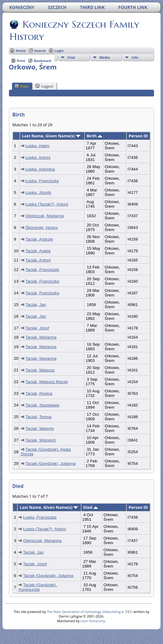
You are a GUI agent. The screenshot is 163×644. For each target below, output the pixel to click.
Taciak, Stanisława (42, 405)
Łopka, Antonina (40, 169)
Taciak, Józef (37, 328)
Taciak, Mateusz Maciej (47, 382)
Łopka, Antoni (38, 157)
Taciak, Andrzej (39, 239)
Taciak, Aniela (38, 251)
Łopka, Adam (38, 146)
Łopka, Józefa (38, 192)
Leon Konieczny (93, 621)
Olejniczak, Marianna (45, 216)
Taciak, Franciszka (42, 281)
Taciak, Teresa (38, 417)
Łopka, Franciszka (42, 181)
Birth (94, 136)
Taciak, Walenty (40, 428)
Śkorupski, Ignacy (42, 228)
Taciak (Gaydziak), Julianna (50, 463)
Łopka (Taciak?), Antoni (47, 204)
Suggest (44, 86)
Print (21, 61)
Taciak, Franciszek (42, 270)
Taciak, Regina (39, 393)
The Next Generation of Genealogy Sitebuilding (84, 612)
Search (40, 51)
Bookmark (43, 61)
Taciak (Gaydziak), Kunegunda (38, 587)
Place (22, 86)
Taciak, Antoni (38, 260)
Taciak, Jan (36, 305)
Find (71, 57)
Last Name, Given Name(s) (51, 136)
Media (105, 57)
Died (91, 507)
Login (59, 51)
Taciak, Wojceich (41, 440)
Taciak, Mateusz (40, 370)
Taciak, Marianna (41, 337)
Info (135, 57)
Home (21, 51)
